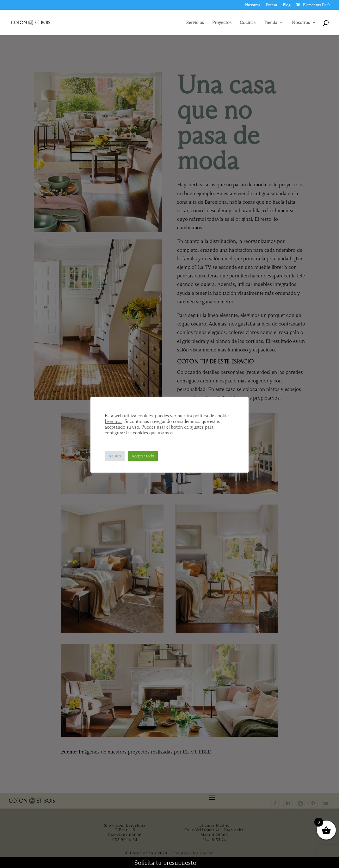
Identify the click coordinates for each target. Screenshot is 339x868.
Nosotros (253, 5)
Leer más (114, 421)
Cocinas (248, 23)
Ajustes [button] (115, 456)
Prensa (271, 5)
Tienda (271, 23)
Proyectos (222, 23)
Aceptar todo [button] (143, 456)
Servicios (195, 23)
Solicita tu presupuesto (165, 863)
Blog (287, 5)
